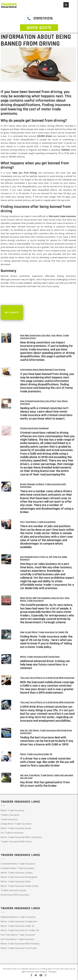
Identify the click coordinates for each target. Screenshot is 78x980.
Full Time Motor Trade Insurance (17, 939)
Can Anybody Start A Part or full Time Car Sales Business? (44, 558)
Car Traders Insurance (12, 833)
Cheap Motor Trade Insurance (16, 824)
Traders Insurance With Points (16, 842)
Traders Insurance (10, 815)
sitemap (6, 969)
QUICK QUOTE (39, 28)
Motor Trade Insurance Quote (16, 828)
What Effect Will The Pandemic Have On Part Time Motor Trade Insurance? (45, 599)
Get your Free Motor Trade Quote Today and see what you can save (47, 777)
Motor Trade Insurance (12, 810)
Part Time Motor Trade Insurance (18, 935)
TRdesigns (52, 972)
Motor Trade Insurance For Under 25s (20, 930)
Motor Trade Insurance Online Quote (20, 886)
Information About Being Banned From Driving (43, 370)
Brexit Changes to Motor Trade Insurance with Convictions (43, 486)
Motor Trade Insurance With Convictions (21, 837)
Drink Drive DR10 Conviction (15, 895)
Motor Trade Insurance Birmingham (19, 877)
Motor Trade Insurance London (17, 873)
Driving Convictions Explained (34, 428)
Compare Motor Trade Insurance (17, 868)
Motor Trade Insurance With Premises (20, 944)
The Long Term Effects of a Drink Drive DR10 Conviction (47, 678)
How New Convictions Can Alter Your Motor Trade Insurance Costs (44, 337)
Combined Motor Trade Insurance (18, 864)
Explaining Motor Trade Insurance (18, 917)
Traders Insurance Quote (13, 890)
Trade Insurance (9, 819)
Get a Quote (12, 312)
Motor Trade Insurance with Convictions (40, 657)
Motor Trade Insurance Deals (16, 881)
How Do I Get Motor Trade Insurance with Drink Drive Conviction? (46, 732)
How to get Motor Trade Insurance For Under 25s (44, 632)
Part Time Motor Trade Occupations (38, 522)
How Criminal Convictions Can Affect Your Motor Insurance (44, 402)
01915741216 (43, 18)
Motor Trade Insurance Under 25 (36, 754)
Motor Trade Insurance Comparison (19, 921)
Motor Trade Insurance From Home (19, 948)
